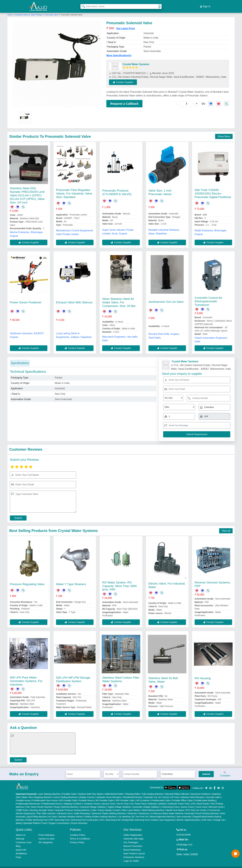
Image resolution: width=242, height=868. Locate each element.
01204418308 (184, 831)
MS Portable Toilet (68, 797)
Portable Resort (86, 797)
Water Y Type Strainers (71, 581)
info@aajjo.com (184, 841)
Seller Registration (133, 831)
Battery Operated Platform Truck (31, 819)
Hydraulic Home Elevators (109, 794)
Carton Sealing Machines (65, 794)
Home (10, 11)
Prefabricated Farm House (45, 797)
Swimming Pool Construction (85, 816)
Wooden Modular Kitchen (71, 813)
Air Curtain (201, 806)
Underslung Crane (170, 803)
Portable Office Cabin (183, 797)
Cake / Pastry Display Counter (106, 806)
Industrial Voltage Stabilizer (93, 803)
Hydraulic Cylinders (157, 800)
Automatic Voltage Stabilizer (146, 803)
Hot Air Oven (123, 800)
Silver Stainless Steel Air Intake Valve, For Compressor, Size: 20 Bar (119, 299)
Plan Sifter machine (46, 810)
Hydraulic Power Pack (179, 800)
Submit (18, 514)
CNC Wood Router (200, 800)
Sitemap (20, 835)
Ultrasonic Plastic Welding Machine (109, 810)
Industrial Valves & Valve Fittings (29, 11)
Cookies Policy (77, 831)
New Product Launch (134, 850)
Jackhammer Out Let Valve (166, 298)
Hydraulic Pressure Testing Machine (72, 806)
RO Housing (203, 675)
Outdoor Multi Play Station (91, 790)
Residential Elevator (133, 794)
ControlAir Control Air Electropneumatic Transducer (208, 298)
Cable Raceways (82, 810)
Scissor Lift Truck (171, 794)
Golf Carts (207, 816)
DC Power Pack (139, 800)
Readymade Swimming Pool (136, 816)
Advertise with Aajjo (134, 835)
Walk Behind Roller (114, 790)
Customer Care (24, 839)
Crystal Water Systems (136, 61)
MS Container (143, 797)
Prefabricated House (52, 800)
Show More (224, 133)
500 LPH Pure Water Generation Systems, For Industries (26, 677)
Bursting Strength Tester (42, 806)
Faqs (18, 853)
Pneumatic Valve (51, 11)
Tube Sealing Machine (152, 790)
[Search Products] (82, 4)
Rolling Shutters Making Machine (100, 813)
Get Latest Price (126, 25)
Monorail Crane (216, 803)
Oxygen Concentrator (59, 819)
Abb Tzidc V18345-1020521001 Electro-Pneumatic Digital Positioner (213, 190)
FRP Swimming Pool (59, 816)
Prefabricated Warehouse (28, 800)
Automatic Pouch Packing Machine (202, 810)
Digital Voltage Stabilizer (120, 803)
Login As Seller (131, 857)
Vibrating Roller (132, 790)
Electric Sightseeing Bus (188, 816)
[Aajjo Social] (206, 784)
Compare (225, 771)
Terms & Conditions (80, 835)
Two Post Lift (142, 813)
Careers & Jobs (46, 835)
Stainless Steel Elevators (193, 794)
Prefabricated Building (205, 797)
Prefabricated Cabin (161, 797)
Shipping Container (73, 800)
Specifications (20, 359)
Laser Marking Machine (49, 790)
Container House (92, 800)
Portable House (23, 797)
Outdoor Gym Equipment (163, 816)
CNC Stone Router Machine (39, 803)
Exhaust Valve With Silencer (74, 299)
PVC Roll (190, 806)
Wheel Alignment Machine (162, 813)
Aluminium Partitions (201, 790)
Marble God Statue (175, 806)
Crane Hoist (201, 803)
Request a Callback (124, 100)
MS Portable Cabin (105, 797)
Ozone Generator (79, 819)
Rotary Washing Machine (66, 803)
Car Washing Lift (126, 813)
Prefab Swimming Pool (37, 816)
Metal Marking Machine (153, 806)
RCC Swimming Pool (110, 816)
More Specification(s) (119, 52)
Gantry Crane (187, 803)
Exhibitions (21, 850)
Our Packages (131, 839)
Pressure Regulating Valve (27, 581)
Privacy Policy (77, 839)
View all (226, 527)
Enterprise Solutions (134, 853)
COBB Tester (22, 806)
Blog (18, 842)
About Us (21, 831)
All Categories (46, 839)
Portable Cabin (69, 790)
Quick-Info (21, 846)
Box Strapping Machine (40, 794)
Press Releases (47, 831)
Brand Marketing (132, 846)
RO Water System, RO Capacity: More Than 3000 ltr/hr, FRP (119, 582)
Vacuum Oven (108, 800)
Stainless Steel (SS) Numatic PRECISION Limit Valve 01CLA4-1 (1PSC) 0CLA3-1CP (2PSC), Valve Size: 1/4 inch (27, 192)
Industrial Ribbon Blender (177, 790)
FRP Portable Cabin (125, 797)
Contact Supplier (127, 79)
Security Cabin (213, 794)
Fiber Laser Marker (131, 806)
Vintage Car (219, 816)
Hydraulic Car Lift (152, 794)
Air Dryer (53, 813)
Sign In (205, 5)
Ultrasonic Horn (65, 810)
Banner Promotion (133, 842)
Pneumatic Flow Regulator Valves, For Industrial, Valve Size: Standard (74, 190)
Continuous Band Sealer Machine (167, 810)
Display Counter (87, 794)
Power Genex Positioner (26, 299)
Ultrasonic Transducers (138, 810)
